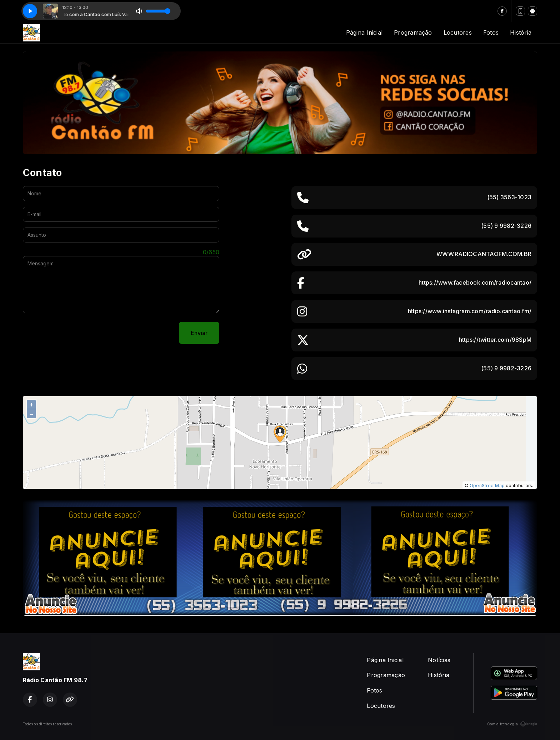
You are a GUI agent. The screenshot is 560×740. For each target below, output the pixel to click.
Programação (413, 32)
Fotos (491, 32)
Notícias (439, 660)
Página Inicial (364, 32)
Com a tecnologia (512, 724)
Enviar (199, 333)
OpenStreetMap (487, 486)
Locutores (458, 32)
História (521, 32)
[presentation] (77, 333)
